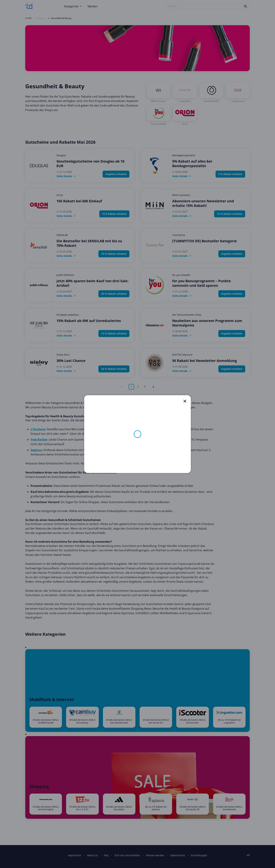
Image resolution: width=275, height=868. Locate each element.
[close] (185, 401)
